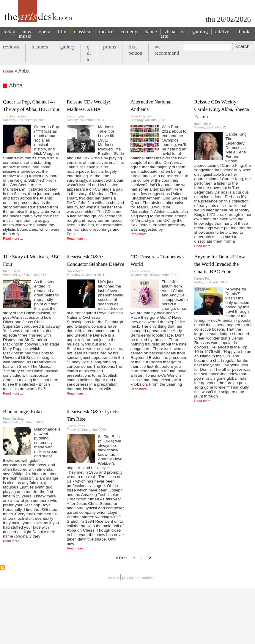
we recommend (167, 50)
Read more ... (13, 238)
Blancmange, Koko (22, 412)
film (62, 32)
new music (25, 34)
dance (151, 32)
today (9, 32)
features (40, 47)
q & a (89, 53)
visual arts (169, 34)
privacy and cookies (138, 578)
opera (44, 32)
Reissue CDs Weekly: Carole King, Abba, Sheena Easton (222, 109)
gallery (67, 47)
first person (135, 50)
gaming (200, 32)
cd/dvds (223, 32)
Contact (114, 578)
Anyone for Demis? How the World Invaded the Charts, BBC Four (220, 264)
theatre (106, 32)
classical (83, 32)
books (245, 32)
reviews (11, 47)
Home (8, 71)
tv (183, 32)
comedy (129, 32)
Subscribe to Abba (2, 568)
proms (110, 47)
